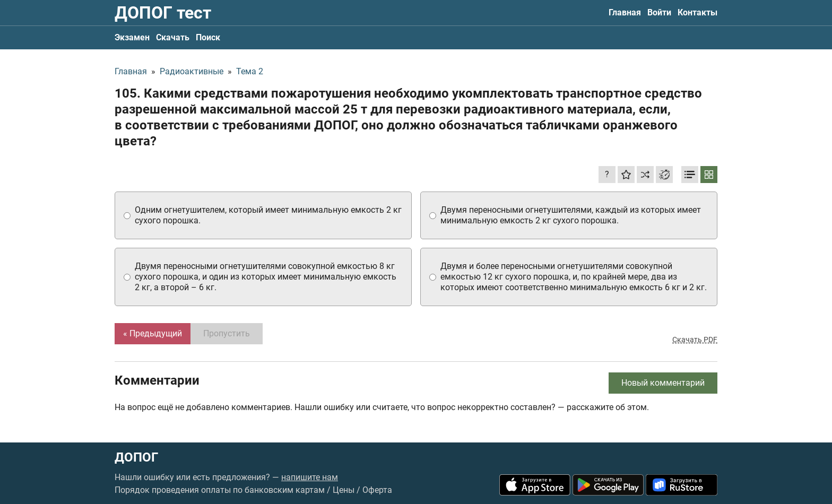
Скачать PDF (695, 340)
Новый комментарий (663, 383)
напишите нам (310, 477)
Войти (659, 12)
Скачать (173, 37)
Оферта (377, 490)
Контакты (697, 12)
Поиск (208, 37)
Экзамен (132, 37)
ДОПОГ (136, 457)
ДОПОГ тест (163, 13)
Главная (625, 12)
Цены (344, 490)
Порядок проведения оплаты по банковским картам (220, 490)
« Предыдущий (153, 333)
